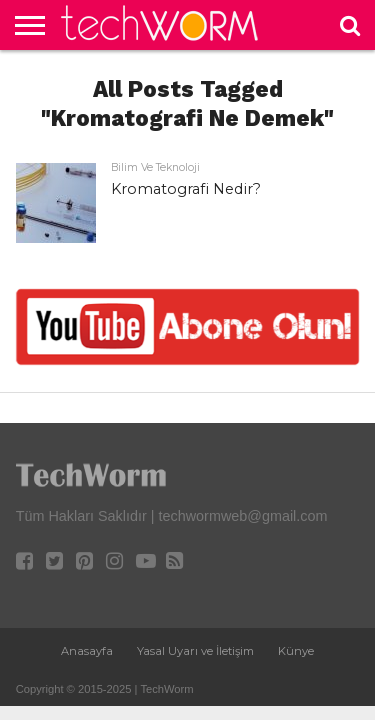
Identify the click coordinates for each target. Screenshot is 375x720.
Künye (296, 651)
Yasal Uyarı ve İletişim (195, 651)
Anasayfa (87, 651)
